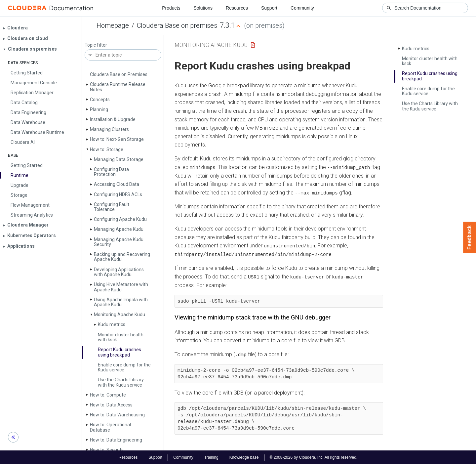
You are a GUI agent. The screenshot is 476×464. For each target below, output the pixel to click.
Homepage (113, 25)
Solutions (203, 8)
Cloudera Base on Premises (119, 74)
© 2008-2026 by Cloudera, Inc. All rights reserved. (314, 457)
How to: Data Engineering (116, 440)
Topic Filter (96, 45)
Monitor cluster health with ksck (121, 337)
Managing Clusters (109, 129)
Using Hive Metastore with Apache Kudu (121, 287)
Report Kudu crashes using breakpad (119, 352)
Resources (237, 8)
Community (302, 8)
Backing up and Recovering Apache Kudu (122, 257)
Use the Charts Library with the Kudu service (121, 382)
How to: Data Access (111, 405)
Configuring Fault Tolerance (112, 207)
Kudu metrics (112, 324)
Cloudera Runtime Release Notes (118, 87)
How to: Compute (108, 395)
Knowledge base (244, 457)
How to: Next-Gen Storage (117, 139)
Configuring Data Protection (111, 172)
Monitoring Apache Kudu (119, 315)
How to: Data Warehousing (117, 415)
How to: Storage (107, 149)
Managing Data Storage (119, 159)
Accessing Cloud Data (117, 184)
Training (211, 457)
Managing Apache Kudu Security (119, 242)
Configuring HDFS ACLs (118, 194)
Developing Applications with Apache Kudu (119, 272)
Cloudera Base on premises (177, 25)
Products (171, 8)
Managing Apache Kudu (119, 229)
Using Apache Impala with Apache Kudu (121, 302)
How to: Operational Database (110, 427)
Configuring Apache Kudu (120, 219)
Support (269, 8)
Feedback (470, 237)
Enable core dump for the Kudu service (124, 367)
